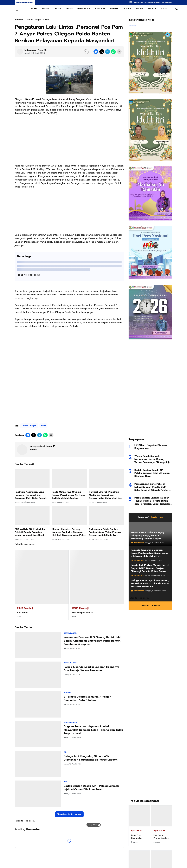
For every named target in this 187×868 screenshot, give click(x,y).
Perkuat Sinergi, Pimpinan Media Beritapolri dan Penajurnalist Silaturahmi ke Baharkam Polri (105, 495)
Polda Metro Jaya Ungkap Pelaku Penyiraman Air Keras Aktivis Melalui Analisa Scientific (69, 495)
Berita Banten (70, 633)
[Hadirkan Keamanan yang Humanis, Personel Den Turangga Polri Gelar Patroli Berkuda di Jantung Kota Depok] (32, 478)
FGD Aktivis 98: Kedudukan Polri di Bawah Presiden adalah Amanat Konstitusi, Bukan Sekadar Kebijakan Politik (30, 532)
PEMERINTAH (84, 9)
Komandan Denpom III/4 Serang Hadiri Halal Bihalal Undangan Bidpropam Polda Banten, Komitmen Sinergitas (92, 641)
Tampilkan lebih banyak (69, 814)
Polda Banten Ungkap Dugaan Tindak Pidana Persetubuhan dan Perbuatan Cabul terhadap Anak (153, 501)
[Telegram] (108, 52)
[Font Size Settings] (86, 52)
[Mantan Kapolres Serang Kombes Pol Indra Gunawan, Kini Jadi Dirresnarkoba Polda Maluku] (69, 516)
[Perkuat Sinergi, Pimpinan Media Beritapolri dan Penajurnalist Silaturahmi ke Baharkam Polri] (106, 478)
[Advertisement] (69, 141)
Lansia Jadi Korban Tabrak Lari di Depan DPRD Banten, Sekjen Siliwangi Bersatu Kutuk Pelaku (150, 568)
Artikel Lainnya (151, 606)
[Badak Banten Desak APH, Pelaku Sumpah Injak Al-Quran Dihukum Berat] (38, 794)
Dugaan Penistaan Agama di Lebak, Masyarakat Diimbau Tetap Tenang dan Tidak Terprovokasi (93, 730)
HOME (34, 9)
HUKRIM (114, 9)
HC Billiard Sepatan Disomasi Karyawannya (151, 447)
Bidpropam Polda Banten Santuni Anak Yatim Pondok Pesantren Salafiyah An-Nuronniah (105, 532)
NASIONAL (100, 9)
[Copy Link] (119, 52)
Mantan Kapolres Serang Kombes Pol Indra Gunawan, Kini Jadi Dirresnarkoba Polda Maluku (69, 532)
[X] (102, 52)
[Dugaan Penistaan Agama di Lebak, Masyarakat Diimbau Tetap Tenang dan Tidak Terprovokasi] (38, 734)
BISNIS (70, 9)
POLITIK (58, 9)
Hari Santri (22, 613)
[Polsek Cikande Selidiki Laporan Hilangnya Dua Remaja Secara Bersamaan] (38, 675)
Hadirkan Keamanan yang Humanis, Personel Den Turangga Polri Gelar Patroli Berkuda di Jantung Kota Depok (30, 495)
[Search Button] (177, 9)
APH (66, 782)
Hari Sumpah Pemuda (83, 613)
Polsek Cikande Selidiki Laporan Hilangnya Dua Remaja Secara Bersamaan (91, 669)
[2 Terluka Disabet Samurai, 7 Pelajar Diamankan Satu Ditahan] (38, 704)
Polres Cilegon (29, 426)
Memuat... (133, 25)
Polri (43, 426)
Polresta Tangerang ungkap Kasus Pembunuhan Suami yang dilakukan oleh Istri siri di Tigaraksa (149, 553)
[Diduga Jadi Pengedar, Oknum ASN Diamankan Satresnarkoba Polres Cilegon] (38, 764)
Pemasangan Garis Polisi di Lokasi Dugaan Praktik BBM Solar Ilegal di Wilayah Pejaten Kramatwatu (152, 487)
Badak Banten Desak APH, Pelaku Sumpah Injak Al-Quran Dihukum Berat (91, 788)
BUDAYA (152, 9)
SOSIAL (164, 9)
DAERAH (127, 9)
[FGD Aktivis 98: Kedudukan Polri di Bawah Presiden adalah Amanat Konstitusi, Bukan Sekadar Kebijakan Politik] (32, 516)
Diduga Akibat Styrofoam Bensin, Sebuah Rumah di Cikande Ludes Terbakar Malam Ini (150, 584)
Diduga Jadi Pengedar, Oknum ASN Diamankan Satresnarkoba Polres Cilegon (91, 758)
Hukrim (67, 693)
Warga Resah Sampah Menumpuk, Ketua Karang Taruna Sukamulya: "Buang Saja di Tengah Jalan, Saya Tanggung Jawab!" (153, 459)
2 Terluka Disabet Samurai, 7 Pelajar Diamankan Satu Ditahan (87, 698)
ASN (65, 752)
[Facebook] (96, 52)
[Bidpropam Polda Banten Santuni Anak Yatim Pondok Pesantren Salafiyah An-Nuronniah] (106, 516)
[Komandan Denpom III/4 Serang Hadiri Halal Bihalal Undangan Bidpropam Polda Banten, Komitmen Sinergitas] (38, 645)
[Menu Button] (18, 9)
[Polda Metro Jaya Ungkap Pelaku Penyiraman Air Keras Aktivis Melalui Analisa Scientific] (69, 478)
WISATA (139, 9)
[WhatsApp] (113, 52)
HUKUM (45, 9)
